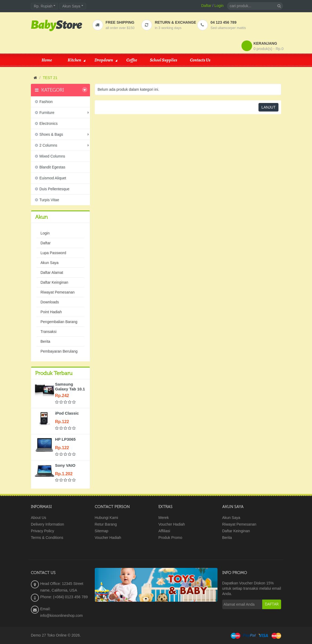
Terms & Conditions (47, 538)
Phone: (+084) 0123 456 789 (64, 597)
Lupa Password (53, 253)
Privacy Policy (42, 531)
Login (219, 6)
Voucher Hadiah (108, 538)
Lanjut (268, 107)
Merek (164, 518)
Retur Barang (106, 524)
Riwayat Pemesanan (58, 292)
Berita (45, 341)
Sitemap (102, 531)
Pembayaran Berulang (59, 351)
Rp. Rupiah (44, 6)
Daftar (206, 6)
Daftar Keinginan (54, 282)
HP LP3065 (65, 439)
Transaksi (48, 332)
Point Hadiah (51, 312)
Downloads (50, 302)
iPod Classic (67, 413)
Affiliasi (164, 531)
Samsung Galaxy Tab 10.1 (70, 387)
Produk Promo (170, 538)
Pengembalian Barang (59, 322)
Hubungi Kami (106, 518)
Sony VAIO (65, 465)
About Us (39, 518)
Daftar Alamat (52, 273)
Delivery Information (48, 524)
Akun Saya (50, 263)
